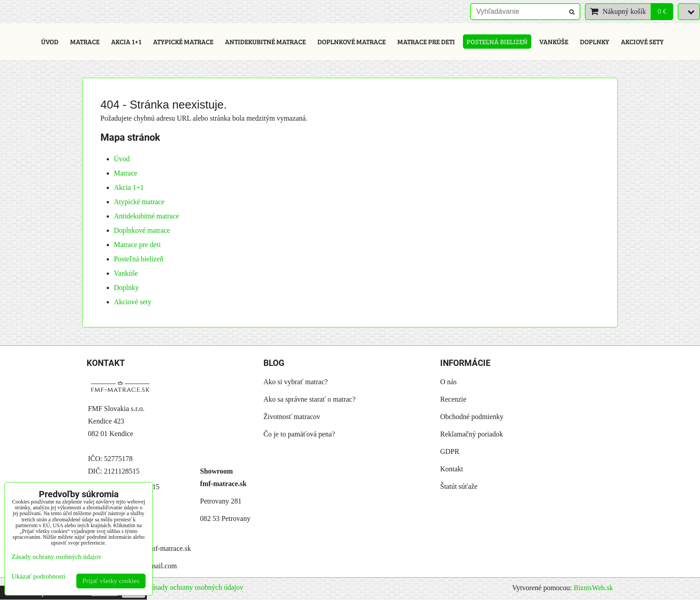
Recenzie (453, 399)
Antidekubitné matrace (265, 42)
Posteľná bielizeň (497, 42)
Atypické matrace (183, 42)
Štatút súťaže (459, 486)
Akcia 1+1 (126, 42)
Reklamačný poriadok (472, 434)
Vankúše (554, 42)
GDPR (450, 451)
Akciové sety (642, 42)
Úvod (50, 42)
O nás (448, 382)
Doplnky (595, 42)
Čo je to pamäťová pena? (299, 434)
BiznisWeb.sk (593, 588)
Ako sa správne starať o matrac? (309, 399)
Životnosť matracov (292, 417)
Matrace (85, 42)
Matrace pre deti (426, 42)
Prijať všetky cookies (111, 581)
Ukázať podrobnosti (38, 576)
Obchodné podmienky (472, 417)
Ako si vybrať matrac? (296, 382)
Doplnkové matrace (352, 42)
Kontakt (452, 469)
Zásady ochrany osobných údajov (195, 587)
